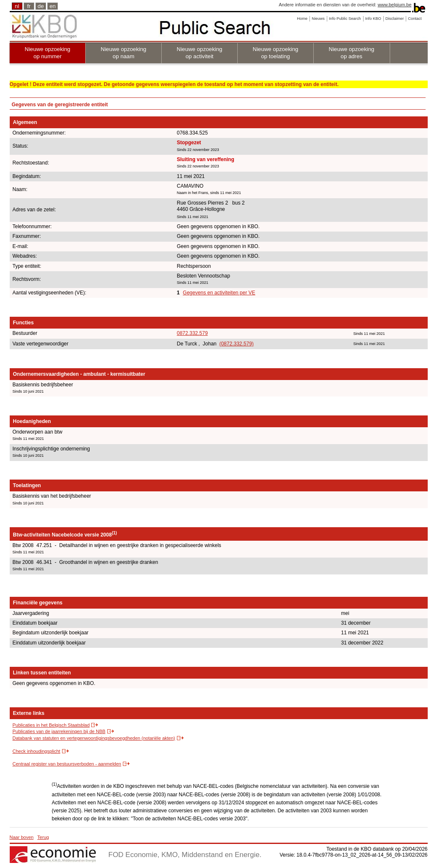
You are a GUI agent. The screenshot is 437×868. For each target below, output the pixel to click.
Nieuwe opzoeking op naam (124, 53)
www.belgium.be (394, 5)
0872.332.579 (192, 333)
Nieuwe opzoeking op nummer (48, 53)
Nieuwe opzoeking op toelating (276, 53)
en (53, 6)
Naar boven (22, 837)
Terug (43, 837)
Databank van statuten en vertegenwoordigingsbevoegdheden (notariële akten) (94, 738)
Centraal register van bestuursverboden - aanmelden (67, 764)
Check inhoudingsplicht (37, 751)
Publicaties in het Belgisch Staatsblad (51, 725)
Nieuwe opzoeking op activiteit (200, 53)
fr (29, 6)
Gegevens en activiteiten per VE (219, 293)
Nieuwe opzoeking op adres (352, 53)
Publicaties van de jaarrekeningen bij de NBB (59, 731)
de (41, 6)
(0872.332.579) (236, 344)
